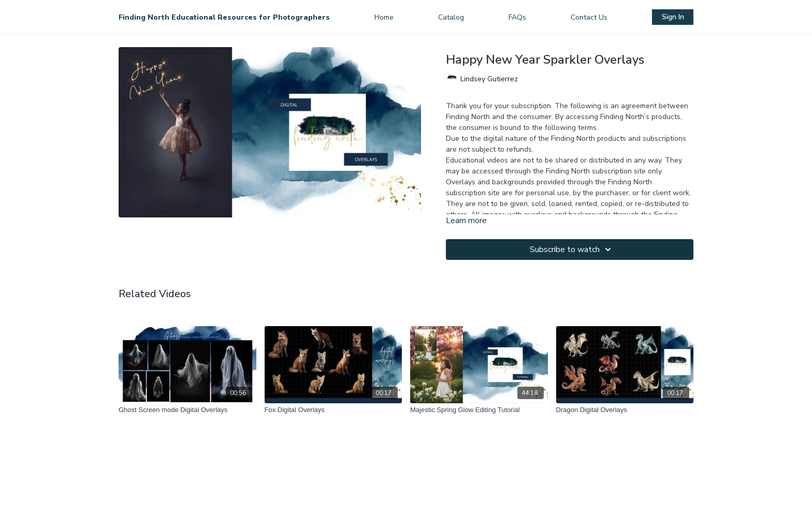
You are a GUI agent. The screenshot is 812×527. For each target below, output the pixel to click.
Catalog (451, 17)
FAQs (517, 17)
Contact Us (589, 17)
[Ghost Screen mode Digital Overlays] (187, 410)
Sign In (673, 17)
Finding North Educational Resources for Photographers (224, 17)
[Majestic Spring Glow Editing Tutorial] (479, 410)
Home (384, 17)
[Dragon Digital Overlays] (625, 410)
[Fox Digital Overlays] (334, 410)
